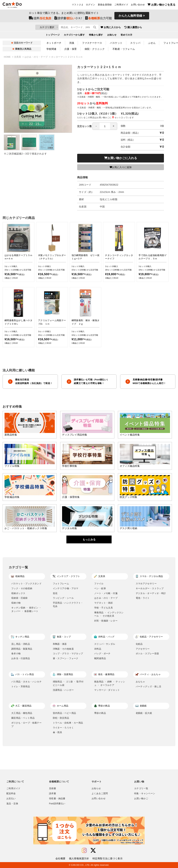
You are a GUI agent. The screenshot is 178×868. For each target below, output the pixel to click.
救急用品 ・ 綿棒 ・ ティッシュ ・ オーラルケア (110, 683)
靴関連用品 (100, 658)
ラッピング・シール (63, 598)
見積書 (52, 788)
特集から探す (96, 36)
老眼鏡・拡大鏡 (144, 713)
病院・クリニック (95, 49)
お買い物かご (141, 799)
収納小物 (16, 603)
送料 (40, 19)
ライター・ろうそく (63, 728)
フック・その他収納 (22, 588)
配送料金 (11, 794)
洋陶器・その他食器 (63, 649)
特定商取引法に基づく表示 (108, 858)
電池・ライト (143, 598)
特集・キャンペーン (145, 794)
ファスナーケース (92, 43)
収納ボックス (18, 593)
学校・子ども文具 (104, 608)
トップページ (53, 36)
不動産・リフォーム (124, 49)
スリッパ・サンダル (105, 644)
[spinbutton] (105, 126)
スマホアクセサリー (146, 584)
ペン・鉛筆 (100, 588)
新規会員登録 (105, 5)
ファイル (99, 584)
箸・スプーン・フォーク (66, 658)
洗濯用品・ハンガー (63, 690)
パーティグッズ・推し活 (149, 687)
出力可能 (98, 19)
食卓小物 (16, 654)
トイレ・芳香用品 (21, 687)
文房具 (18, 57)
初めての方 (126, 36)
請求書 (52, 794)
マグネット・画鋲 (104, 603)
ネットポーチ (54, 43)
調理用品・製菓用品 (22, 649)
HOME (8, 57)
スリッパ (135, 43)
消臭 (72, 43)
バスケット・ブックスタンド (26, 584)
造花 (55, 593)
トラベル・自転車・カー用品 (68, 723)
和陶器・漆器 (60, 644)
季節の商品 (100, 713)
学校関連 (51, 49)
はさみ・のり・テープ (37, 57)
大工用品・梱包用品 (22, 713)
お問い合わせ (138, 5)
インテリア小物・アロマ (66, 588)
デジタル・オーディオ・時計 (151, 593)
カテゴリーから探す (74, 36)
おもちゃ (140, 682)
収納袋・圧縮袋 (19, 598)
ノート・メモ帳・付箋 (106, 593)
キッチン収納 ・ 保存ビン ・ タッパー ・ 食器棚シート (26, 609)
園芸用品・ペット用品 (23, 718)
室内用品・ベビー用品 (64, 713)
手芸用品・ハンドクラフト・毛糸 (68, 605)
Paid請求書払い (57, 804)
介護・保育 (71, 49)
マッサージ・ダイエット (107, 690)
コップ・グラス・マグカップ (68, 654)
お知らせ (112, 36)
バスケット (116, 43)
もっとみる (89, 539)
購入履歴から (154, 28)
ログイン (91, 5)
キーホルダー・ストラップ (150, 588)
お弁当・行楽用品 (21, 658)
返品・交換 (12, 804)
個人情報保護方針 (79, 858)
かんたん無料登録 (130, 17)
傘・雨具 (58, 732)
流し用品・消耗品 (21, 644)
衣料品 (98, 649)
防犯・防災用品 (61, 718)
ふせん (152, 43)
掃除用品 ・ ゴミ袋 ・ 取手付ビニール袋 (68, 683)
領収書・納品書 (57, 799)
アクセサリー (143, 649)
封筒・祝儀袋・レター (106, 621)
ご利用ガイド (121, 5)
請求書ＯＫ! (68, 19)
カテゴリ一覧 (141, 788)
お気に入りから (131, 28)
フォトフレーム (61, 584)
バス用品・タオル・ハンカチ (26, 682)
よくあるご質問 (100, 794)
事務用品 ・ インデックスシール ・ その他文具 (109, 614)
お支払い (11, 799)
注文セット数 (97, 126)
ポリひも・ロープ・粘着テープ (26, 725)
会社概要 (60, 858)
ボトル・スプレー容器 (147, 654)
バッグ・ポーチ (102, 654)
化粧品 (139, 644)
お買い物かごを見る (161, 5)
